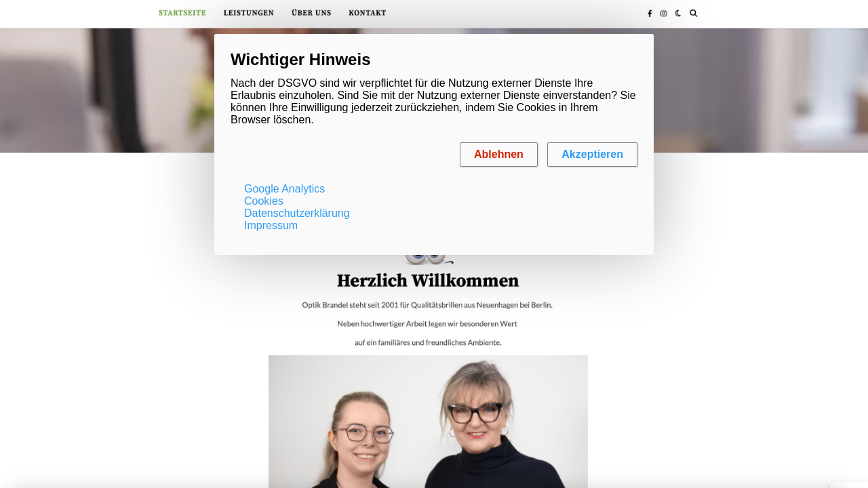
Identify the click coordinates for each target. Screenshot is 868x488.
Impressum (271, 225)
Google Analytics (284, 189)
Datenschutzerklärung (297, 213)
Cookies (264, 201)
